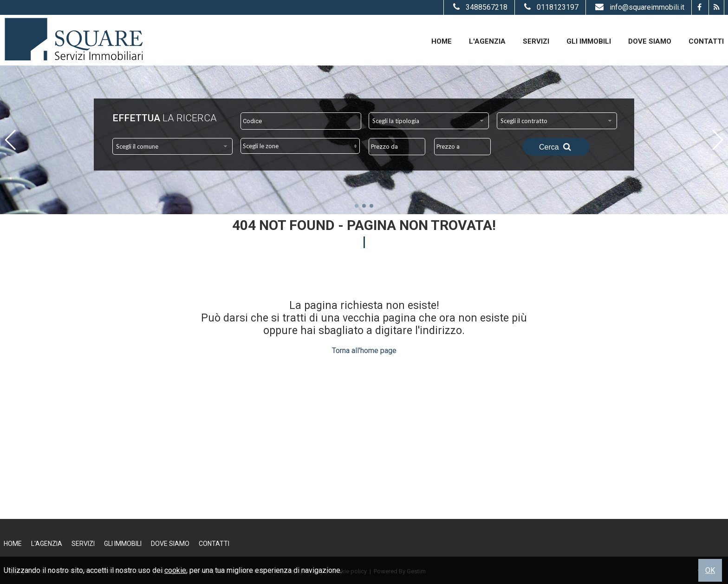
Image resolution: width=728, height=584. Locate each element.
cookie (175, 570)
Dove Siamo (650, 41)
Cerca (556, 147)
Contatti (706, 41)
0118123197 (550, 7)
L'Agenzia (487, 41)
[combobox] (429, 121)
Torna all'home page (364, 351)
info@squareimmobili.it (639, 7)
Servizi (536, 41)
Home (442, 41)
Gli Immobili (589, 41)
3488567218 (479, 7)
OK (710, 570)
